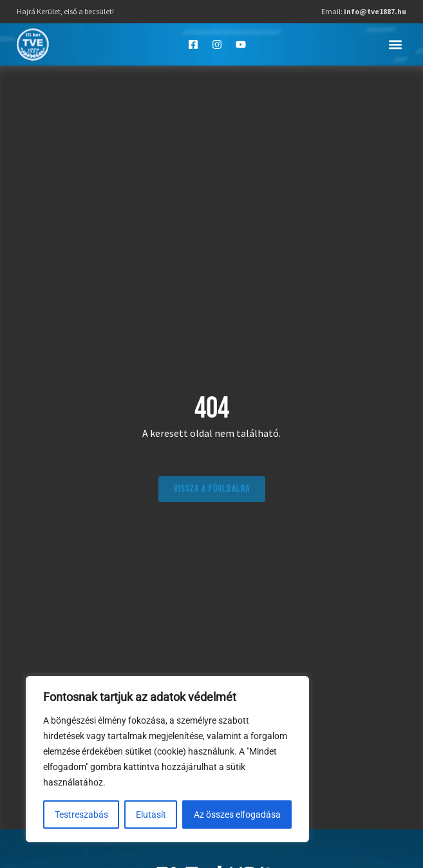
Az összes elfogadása (237, 815)
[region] (167, 759)
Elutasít (151, 815)
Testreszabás (81, 815)
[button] (396, 44)
